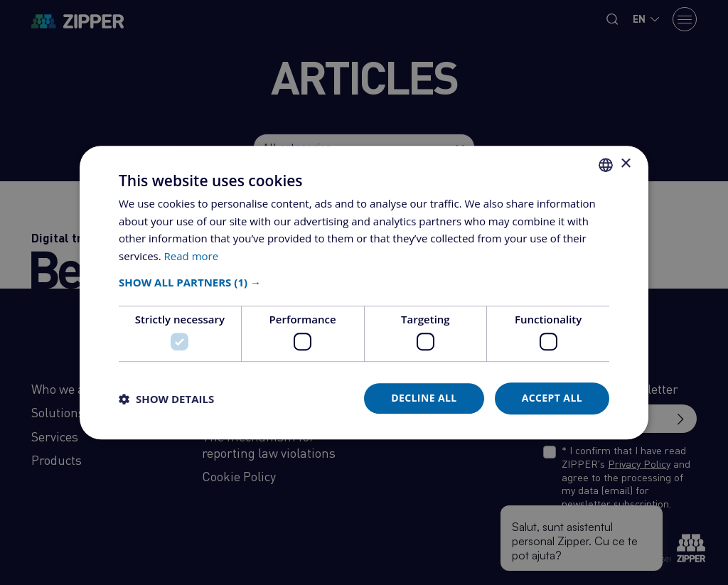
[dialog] (364, 292)
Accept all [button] (552, 398)
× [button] (625, 164)
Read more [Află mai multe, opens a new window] (192, 256)
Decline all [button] (424, 398)
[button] (364, 282)
